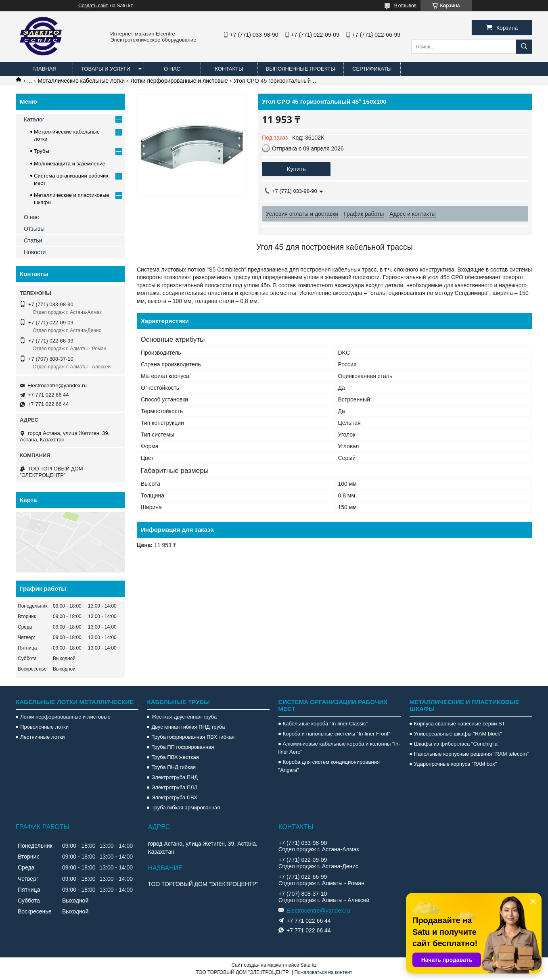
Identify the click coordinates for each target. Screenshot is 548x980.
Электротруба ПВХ (174, 797)
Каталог (34, 119)
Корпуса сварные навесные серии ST (460, 724)
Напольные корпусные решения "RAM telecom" (471, 754)
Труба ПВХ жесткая (175, 757)
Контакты (229, 69)
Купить (296, 169)
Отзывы (34, 229)
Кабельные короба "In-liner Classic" (325, 724)
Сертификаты (372, 69)
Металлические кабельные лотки (82, 81)
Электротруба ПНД (175, 777)
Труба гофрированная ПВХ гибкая (193, 737)
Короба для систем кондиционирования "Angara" (329, 766)
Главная (44, 69)
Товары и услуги (106, 69)
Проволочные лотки (44, 727)
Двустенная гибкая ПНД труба (188, 727)
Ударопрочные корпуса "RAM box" (456, 764)
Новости (35, 252)
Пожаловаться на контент (323, 972)
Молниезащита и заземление (70, 164)
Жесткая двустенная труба (184, 717)
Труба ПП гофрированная (183, 747)
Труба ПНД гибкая (174, 767)
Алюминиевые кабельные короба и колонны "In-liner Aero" (339, 748)
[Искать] (524, 47)
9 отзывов (405, 6)
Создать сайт (93, 6)
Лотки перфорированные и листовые (179, 81)
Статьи (33, 240)
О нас (172, 69)
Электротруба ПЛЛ (174, 787)
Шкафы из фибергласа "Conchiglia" (457, 744)
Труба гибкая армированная (186, 808)
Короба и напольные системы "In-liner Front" (337, 734)
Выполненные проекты (301, 69)
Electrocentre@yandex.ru (57, 386)
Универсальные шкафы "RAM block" (458, 734)
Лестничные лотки (42, 737)
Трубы (42, 151)
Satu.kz (308, 965)
